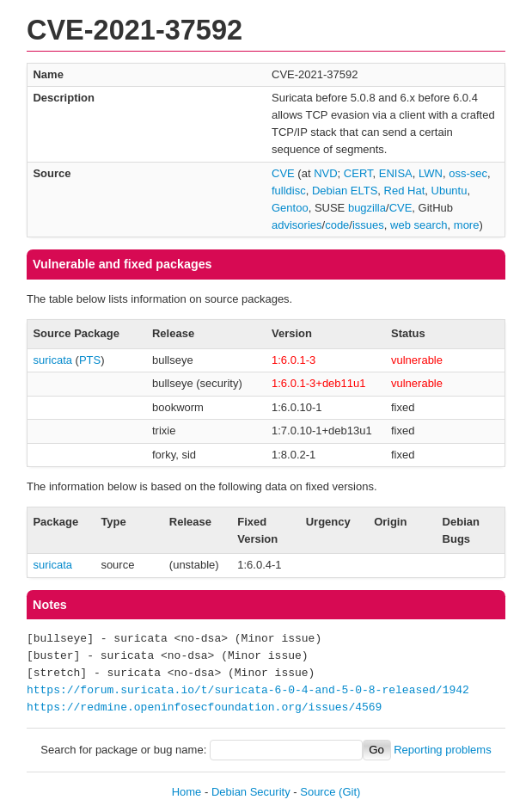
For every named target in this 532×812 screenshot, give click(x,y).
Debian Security (251, 792)
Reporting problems (442, 750)
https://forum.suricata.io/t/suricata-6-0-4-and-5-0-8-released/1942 (248, 691)
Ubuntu (449, 191)
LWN (431, 173)
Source (318, 792)
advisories (297, 225)
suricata (52, 360)
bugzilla (367, 208)
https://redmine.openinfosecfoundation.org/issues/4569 (204, 708)
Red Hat (405, 191)
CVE (283, 173)
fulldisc (289, 191)
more (467, 225)
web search (419, 225)
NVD (325, 173)
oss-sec (468, 173)
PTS (90, 360)
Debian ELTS (345, 191)
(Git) (349, 792)
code (337, 225)
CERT (358, 173)
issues (368, 225)
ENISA (396, 173)
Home (187, 792)
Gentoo (290, 208)
